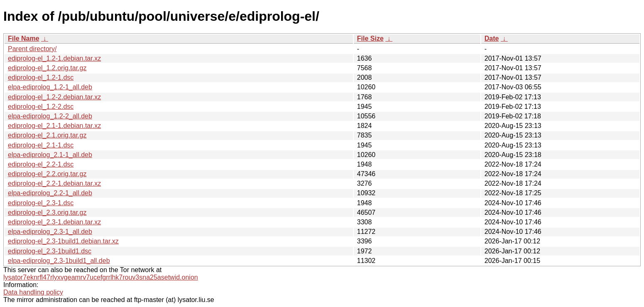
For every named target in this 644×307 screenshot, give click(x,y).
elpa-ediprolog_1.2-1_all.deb (50, 87)
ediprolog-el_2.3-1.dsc (41, 203)
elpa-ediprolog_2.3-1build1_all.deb (59, 261)
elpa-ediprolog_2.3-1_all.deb (50, 232)
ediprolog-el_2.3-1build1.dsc (50, 251)
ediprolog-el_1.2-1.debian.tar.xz (54, 58)
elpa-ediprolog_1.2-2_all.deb (50, 116)
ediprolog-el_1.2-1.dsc (41, 77)
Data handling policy (33, 292)
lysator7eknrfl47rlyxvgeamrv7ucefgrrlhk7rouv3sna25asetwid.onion (101, 277)
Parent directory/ (32, 49)
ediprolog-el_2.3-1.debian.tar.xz (54, 222)
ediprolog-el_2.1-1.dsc (41, 145)
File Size (370, 38)
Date (492, 38)
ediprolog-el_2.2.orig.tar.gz (47, 174)
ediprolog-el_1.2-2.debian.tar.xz (54, 97)
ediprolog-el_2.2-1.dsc (41, 164)
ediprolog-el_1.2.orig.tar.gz (47, 68)
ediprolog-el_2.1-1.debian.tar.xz (54, 126)
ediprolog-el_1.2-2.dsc (41, 107)
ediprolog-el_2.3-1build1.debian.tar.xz (63, 241)
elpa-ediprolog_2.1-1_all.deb (50, 155)
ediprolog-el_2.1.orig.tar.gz (47, 135)
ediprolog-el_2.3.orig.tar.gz (47, 212)
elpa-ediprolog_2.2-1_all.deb (50, 193)
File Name (24, 38)
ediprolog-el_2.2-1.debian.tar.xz (54, 183)
